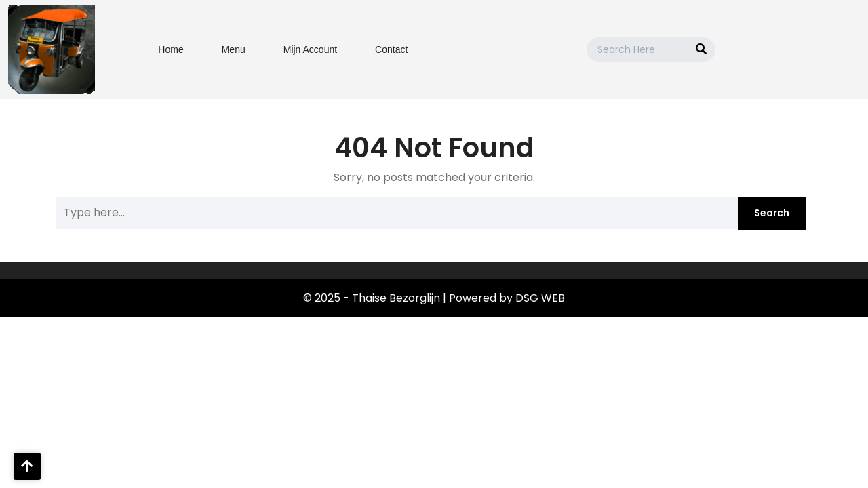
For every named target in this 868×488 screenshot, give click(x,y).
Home (171, 49)
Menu (234, 49)
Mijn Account (310, 49)
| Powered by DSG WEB (504, 298)
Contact (391, 49)
